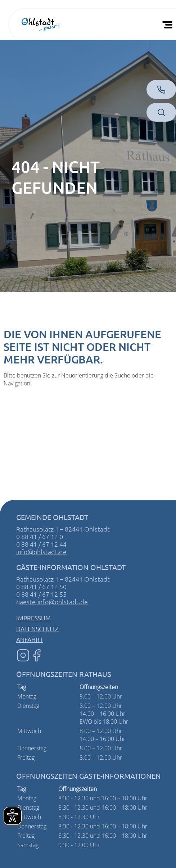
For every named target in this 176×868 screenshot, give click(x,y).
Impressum (33, 618)
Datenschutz (37, 629)
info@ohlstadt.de (41, 551)
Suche (122, 375)
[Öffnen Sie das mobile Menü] (169, 24)
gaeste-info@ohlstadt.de (52, 602)
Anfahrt (30, 639)
